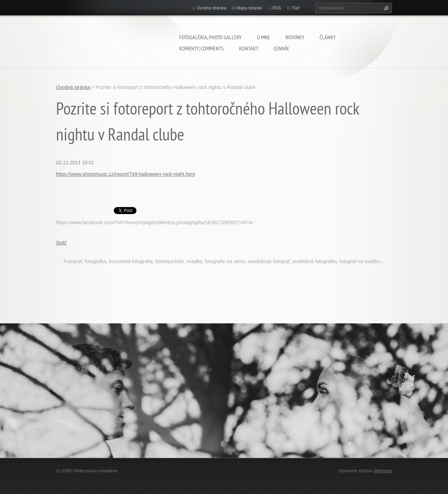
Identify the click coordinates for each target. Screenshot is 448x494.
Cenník (281, 48)
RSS (277, 8)
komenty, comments (201, 48)
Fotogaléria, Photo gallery (210, 37)
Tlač (296, 8)
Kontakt (249, 48)
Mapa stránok (249, 8)
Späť (61, 243)
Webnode (383, 471)
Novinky (295, 37)
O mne (264, 37)
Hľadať (385, 8)
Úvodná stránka (211, 8)
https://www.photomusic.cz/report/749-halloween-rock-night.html (125, 174)
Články (328, 37)
